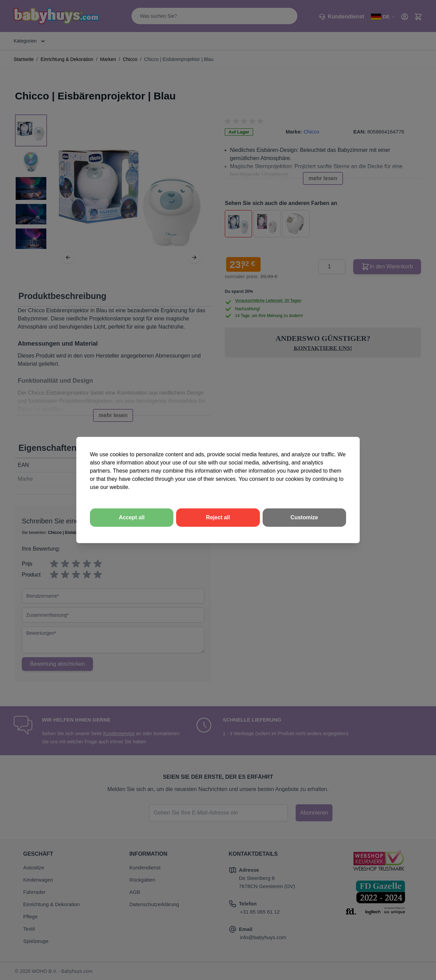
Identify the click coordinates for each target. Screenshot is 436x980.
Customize (304, 517)
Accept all (132, 517)
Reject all (218, 517)
